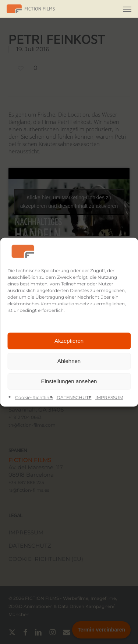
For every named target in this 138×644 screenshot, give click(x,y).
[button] (127, 9)
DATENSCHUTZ (74, 397)
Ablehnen (69, 361)
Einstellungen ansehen (69, 381)
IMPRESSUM (109, 397)
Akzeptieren (69, 341)
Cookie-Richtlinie (34, 397)
